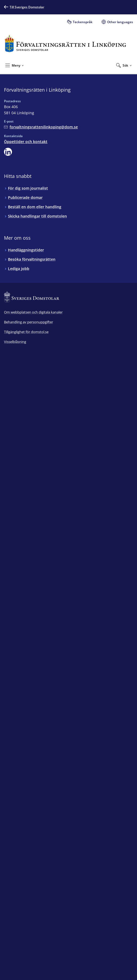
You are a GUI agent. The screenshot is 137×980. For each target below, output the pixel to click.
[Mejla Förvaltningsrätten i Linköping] (41, 127)
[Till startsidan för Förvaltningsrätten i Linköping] (65, 44)
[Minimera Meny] (15, 65)
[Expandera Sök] (124, 65)
